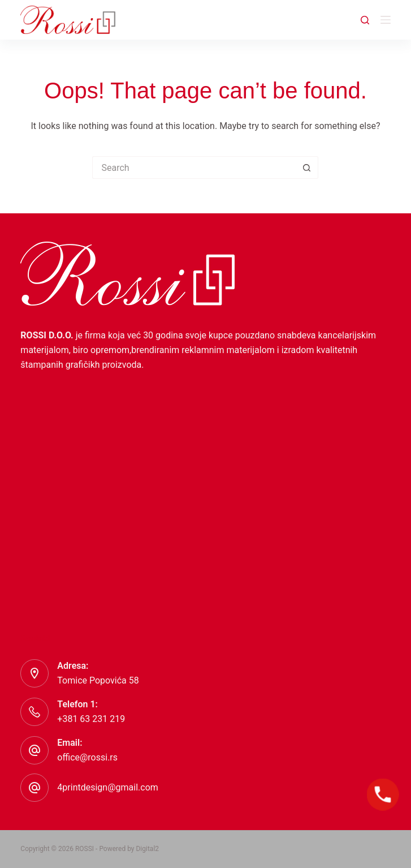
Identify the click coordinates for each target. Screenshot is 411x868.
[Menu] (386, 20)
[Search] (365, 20)
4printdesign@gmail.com (107, 787)
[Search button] (307, 167)
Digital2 (147, 849)
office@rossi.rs (87, 757)
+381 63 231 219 (91, 719)
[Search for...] (194, 167)
